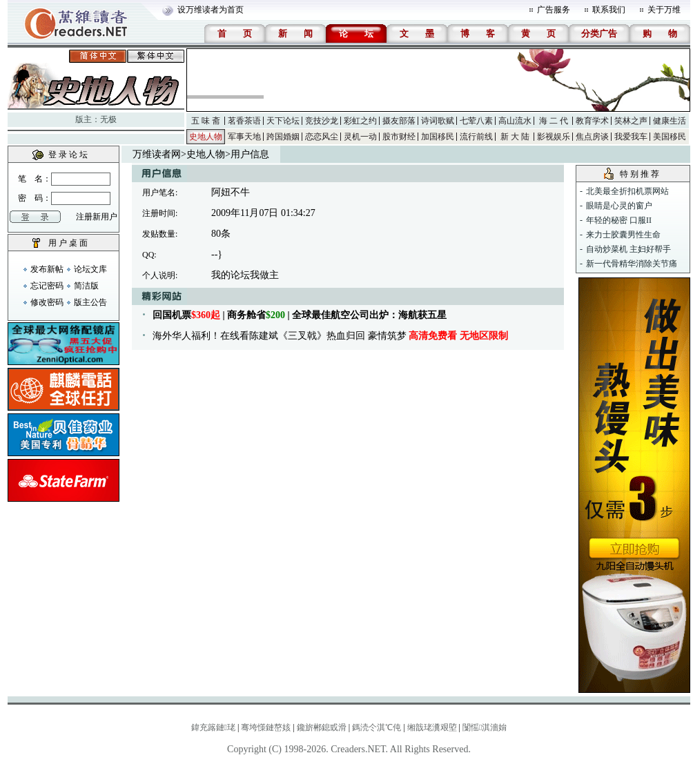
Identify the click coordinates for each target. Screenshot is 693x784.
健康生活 (670, 121)
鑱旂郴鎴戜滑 (322, 727)
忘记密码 (47, 286)
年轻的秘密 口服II (619, 220)
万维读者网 (157, 154)
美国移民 (670, 137)
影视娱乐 (554, 137)
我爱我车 (631, 137)
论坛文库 (90, 269)
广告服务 (554, 10)
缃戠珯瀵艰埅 (432, 727)
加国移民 (438, 137)
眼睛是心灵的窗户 (619, 206)
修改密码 (47, 302)
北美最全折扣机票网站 (627, 191)
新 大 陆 (515, 137)
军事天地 (244, 137)
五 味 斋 (206, 121)
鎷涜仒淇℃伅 (377, 727)
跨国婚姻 (283, 137)
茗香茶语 (244, 121)
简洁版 (86, 286)
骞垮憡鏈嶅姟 (266, 727)
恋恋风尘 (322, 137)
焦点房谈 (592, 137)
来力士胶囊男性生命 (623, 235)
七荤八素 (476, 121)
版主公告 (90, 302)
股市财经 (399, 137)
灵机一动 (360, 137)
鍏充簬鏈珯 (213, 727)
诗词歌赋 (438, 121)
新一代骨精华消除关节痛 (632, 264)
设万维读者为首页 (211, 10)
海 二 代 (554, 121)
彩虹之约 (360, 121)
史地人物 (206, 137)
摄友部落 (399, 121)
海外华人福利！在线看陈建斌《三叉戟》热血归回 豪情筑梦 (330, 336)
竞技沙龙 (322, 121)
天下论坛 (283, 121)
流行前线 (476, 137)
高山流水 (515, 121)
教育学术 (592, 121)
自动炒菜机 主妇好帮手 (628, 249)
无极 (108, 119)
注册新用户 (97, 217)
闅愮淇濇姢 (485, 727)
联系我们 (609, 10)
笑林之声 (631, 121)
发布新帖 (47, 269)
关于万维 (664, 10)
